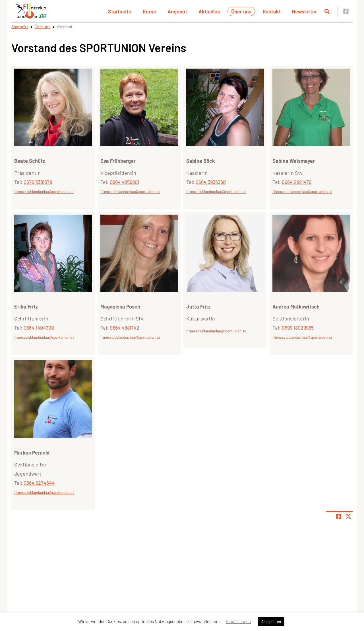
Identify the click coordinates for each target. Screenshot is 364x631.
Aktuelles (209, 11)
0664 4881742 (125, 328)
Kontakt (272, 11)
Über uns (241, 11)
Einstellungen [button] (238, 621)
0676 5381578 (38, 182)
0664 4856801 (124, 182)
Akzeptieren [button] (271, 622)
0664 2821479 (297, 182)
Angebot (177, 11)
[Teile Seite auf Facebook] (339, 516)
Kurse (149, 11)
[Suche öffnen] (327, 11)
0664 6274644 (39, 483)
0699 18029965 (298, 328)
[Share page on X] (348, 516)
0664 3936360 (211, 182)
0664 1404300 (39, 328)
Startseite (120, 11)
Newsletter (304, 11)
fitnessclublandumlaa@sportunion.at (44, 192)
